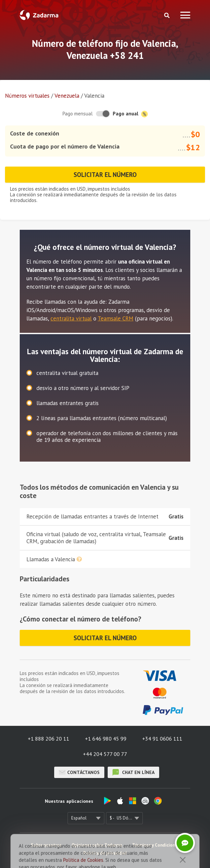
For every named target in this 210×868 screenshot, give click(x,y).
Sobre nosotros (46, 845)
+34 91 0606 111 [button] (162, 739)
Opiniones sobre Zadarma (97, 845)
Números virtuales (27, 96)
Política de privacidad (105, 853)
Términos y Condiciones (156, 845)
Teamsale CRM (116, 318)
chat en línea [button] (133, 772)
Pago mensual (78, 114)
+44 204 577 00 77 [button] (105, 754)
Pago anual (130, 114)
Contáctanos (79, 772)
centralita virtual (71, 318)
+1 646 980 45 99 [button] (106, 739)
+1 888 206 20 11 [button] (48, 739)
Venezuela (67, 96)
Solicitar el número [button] (105, 175)
